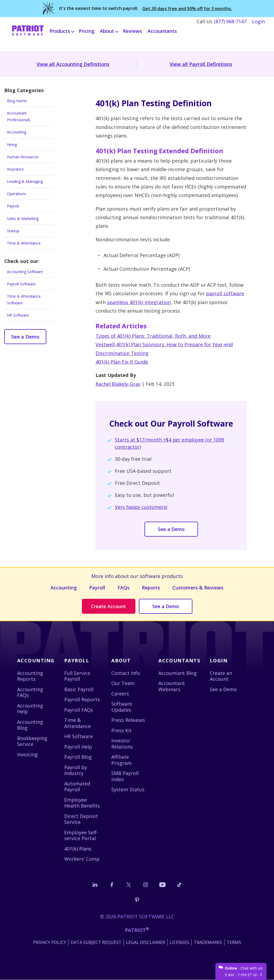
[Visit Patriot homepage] (28, 30)
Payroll (13, 206)
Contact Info (126, 673)
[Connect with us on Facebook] (112, 885)
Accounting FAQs (30, 692)
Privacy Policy (50, 943)
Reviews (132, 30)
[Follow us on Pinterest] (137, 900)
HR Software (18, 315)
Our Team (123, 683)
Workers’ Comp (82, 859)
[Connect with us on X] (129, 885)
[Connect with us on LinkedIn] (95, 885)
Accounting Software (25, 272)
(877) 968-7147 (230, 20)
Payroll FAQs (79, 710)
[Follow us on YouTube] (162, 885)
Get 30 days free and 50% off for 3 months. (187, 8)
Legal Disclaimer (146, 943)
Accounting (17, 132)
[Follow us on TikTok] (179, 885)
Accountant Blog (178, 673)
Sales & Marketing (23, 219)
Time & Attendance (24, 243)
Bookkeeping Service (32, 741)
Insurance (15, 169)
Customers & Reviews (198, 588)
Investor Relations (122, 744)
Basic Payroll (79, 689)
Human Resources (23, 157)
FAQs (123, 588)
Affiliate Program (121, 760)
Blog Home (17, 101)
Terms (234, 943)
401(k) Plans (78, 849)
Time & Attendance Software (24, 300)
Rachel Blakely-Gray (118, 384)
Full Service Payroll (77, 676)
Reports (151, 588)
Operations (17, 194)
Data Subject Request (96, 943)
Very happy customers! (141, 507)
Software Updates (122, 707)
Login (258, 20)
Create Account (109, 606)
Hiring (12, 145)
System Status (128, 790)
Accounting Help (30, 709)
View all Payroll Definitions (201, 64)
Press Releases (128, 720)
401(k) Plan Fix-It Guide (122, 362)
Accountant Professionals (19, 116)
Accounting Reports (30, 676)
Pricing (87, 30)
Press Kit (121, 730)
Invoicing (27, 754)
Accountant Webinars (172, 686)
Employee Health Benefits (82, 803)
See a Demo (25, 337)
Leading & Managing (25, 181)
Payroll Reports (82, 700)
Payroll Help (78, 747)
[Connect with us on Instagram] (146, 885)
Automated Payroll (77, 787)
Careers (120, 694)
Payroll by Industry (76, 770)
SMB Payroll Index (125, 776)
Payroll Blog (78, 757)
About (121, 661)
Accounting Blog (30, 725)
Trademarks (208, 943)
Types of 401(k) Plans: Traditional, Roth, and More (153, 336)
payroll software (225, 293)
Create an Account (221, 676)
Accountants (162, 30)
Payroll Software (21, 284)
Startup (13, 231)
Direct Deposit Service (81, 819)
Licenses (179, 943)
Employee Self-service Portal (81, 835)
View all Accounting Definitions (73, 64)
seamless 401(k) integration (139, 302)
